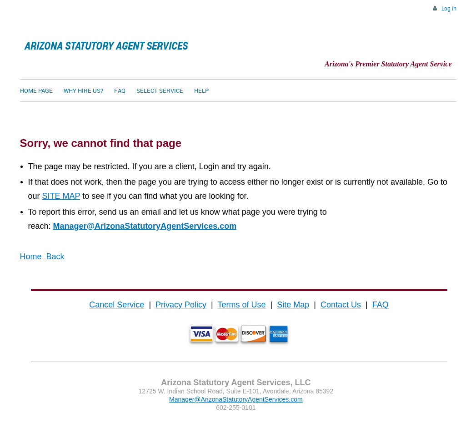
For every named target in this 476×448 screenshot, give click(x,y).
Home (31, 257)
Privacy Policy (181, 305)
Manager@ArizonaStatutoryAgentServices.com (145, 226)
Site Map (293, 305)
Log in (449, 8)
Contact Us (341, 305)
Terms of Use (241, 305)
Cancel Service (117, 305)
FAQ (381, 305)
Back (55, 257)
